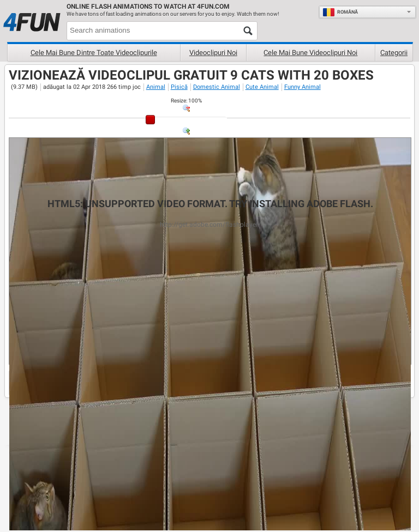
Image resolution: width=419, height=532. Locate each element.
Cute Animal (262, 87)
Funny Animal (303, 87)
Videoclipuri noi (213, 53)
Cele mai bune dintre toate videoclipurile (94, 53)
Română (340, 12)
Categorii (394, 53)
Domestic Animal (217, 87)
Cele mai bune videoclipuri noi (310, 53)
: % (186, 101)
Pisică (179, 87)
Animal (156, 87)
